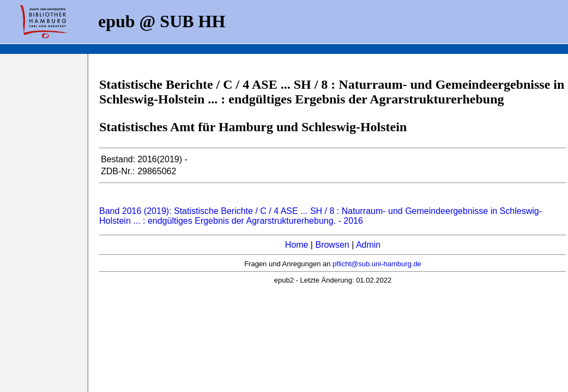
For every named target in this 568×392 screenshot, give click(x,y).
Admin (368, 245)
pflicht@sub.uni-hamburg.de (377, 264)
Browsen (332, 245)
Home (297, 245)
